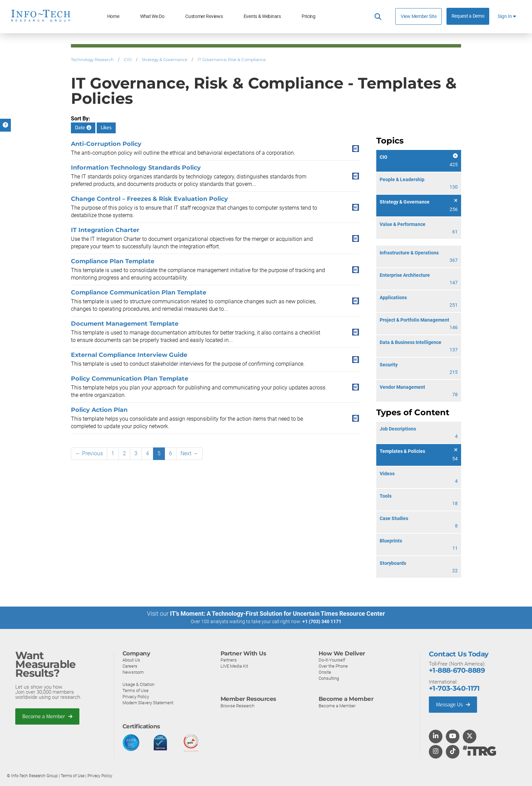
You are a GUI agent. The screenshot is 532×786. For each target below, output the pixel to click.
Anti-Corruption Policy (106, 144)
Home (113, 16)
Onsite (325, 672)
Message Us (454, 704)
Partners (229, 660)
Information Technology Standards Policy (136, 167)
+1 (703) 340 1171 (322, 621)
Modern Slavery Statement (148, 702)
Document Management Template (125, 323)
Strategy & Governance (165, 60)
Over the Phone (333, 666)
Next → (189, 453)
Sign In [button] (507, 16)
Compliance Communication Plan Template (139, 292)
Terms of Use (136, 690)
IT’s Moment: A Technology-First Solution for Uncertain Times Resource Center (278, 614)
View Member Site (419, 16)
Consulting (329, 678)
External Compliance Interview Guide (129, 355)
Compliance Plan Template (113, 261)
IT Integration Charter (105, 230)
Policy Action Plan (99, 410)
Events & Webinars (262, 16)
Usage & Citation (138, 684)
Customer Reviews (204, 16)
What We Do (152, 16)
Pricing (309, 16)
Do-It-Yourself (332, 660)
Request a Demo (468, 16)
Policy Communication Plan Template (130, 378)
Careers (130, 666)
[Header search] (378, 17)
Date (83, 128)
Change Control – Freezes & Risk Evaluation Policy (149, 199)
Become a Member (48, 716)
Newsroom (133, 672)
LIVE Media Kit (234, 666)
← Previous (89, 453)
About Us (131, 660)
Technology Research (92, 60)
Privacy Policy (136, 696)
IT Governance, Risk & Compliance (232, 60)
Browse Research (237, 705)
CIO (128, 60)
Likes (106, 128)
